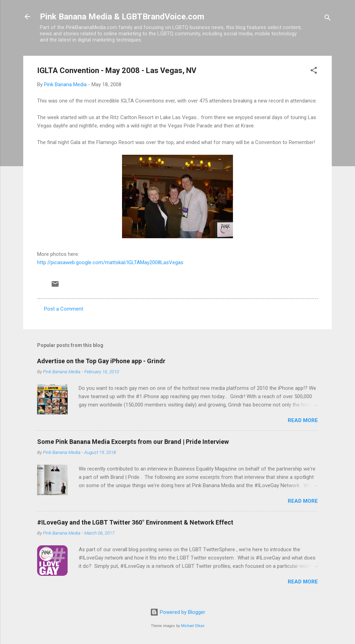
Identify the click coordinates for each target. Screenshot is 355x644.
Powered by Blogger (178, 612)
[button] (314, 71)
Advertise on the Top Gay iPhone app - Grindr (101, 361)
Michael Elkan (193, 626)
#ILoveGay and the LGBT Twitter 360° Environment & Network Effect (135, 522)
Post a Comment (64, 309)
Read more (303, 420)
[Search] (328, 19)
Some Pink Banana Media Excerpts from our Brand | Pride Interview (133, 442)
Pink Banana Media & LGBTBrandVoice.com (122, 17)
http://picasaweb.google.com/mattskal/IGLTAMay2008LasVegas (110, 262)
